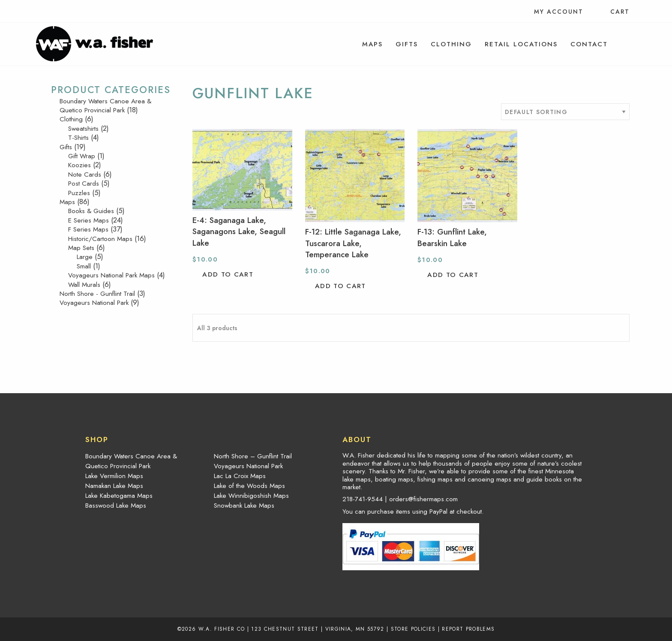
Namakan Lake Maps (114, 486)
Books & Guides (91, 211)
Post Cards (84, 184)
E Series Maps (88, 220)
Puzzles (79, 193)
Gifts (407, 44)
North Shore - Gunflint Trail (97, 294)
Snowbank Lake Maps (244, 506)
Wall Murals (84, 285)
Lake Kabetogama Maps (119, 496)
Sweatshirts (83, 129)
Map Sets (81, 248)
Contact (589, 44)
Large (85, 257)
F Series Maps (88, 229)
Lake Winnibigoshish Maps (251, 496)
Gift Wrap (82, 156)
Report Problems (468, 629)
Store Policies (413, 629)
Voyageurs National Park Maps (111, 275)
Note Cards (85, 175)
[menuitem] (372, 44)
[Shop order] (565, 112)
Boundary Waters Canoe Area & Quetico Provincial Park (105, 106)
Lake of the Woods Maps (249, 486)
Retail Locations (521, 44)
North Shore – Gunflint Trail (253, 456)
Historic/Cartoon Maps (100, 239)
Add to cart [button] (228, 274)
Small (84, 266)
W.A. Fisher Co (222, 629)
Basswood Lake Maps (116, 506)
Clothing (451, 44)
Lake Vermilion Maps (114, 476)
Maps (372, 44)
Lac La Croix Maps (240, 476)
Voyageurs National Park (94, 303)
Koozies (79, 165)
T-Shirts (78, 138)
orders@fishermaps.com (423, 499)
